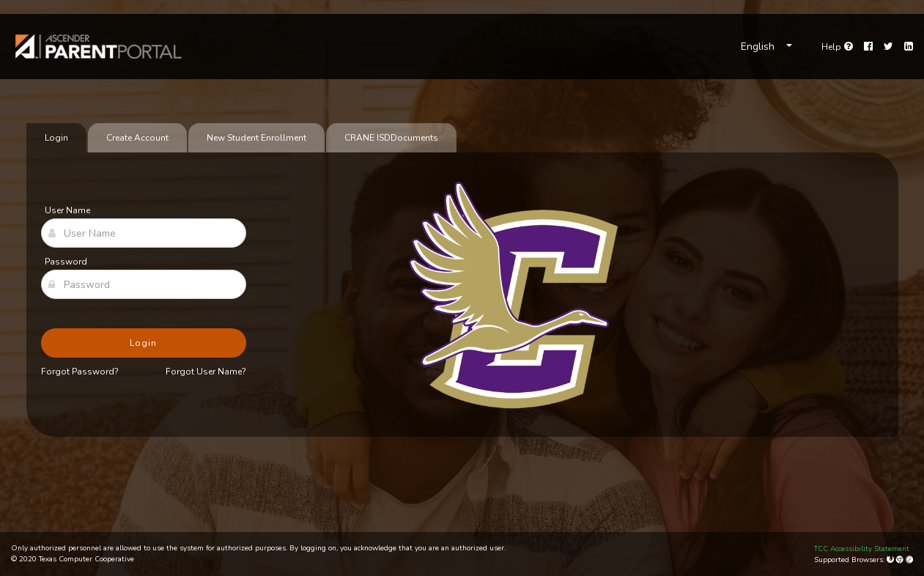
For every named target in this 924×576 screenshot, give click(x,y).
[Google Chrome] (901, 560)
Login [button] (143, 343)
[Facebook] (868, 47)
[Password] (144, 284)
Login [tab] (56, 138)
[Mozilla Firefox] (891, 560)
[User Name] (144, 233)
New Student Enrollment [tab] (256, 138)
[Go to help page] (837, 47)
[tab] (391, 138)
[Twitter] (888, 47)
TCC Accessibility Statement (862, 549)
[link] (99, 47)
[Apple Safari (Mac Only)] (909, 560)
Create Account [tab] (137, 138)
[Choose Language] (766, 47)
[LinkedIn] (909, 47)
